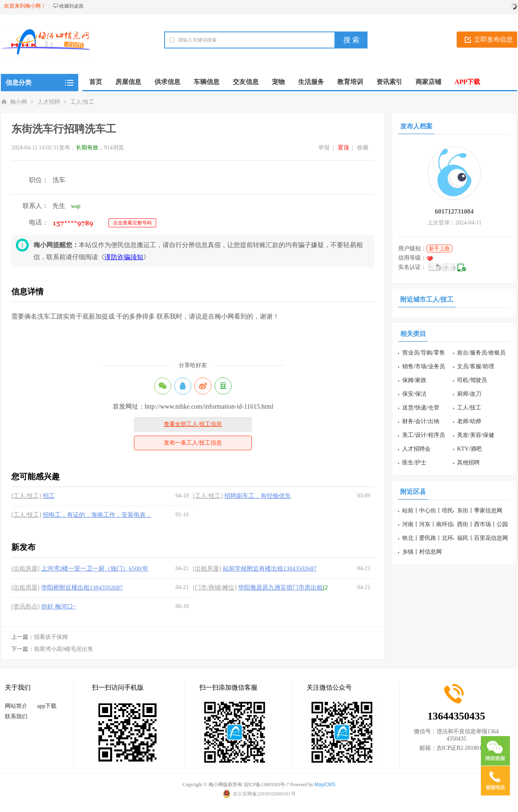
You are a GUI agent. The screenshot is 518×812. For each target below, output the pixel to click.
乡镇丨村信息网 (422, 552)
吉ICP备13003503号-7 (266, 785)
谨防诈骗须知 (124, 257)
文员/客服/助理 (476, 366)
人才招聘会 (416, 449)
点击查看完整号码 (132, 223)
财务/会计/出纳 (421, 421)
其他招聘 (468, 463)
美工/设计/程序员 (424, 435)
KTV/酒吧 (469, 449)
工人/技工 (82, 102)
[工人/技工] (26, 496)
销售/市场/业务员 (424, 366)
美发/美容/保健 (476, 435)
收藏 (363, 148)
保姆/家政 (414, 380)
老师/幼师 (469, 421)
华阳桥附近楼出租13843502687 (82, 587)
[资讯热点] (25, 606)
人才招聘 (49, 102)
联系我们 (16, 717)
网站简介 (16, 706)
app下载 (47, 706)
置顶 (343, 148)
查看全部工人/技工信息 (193, 424)
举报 (324, 148)
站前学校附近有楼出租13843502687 (270, 569)
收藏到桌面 (71, 6)
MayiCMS (325, 785)
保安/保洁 (414, 394)
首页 (96, 82)
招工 (49, 496)
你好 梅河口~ (59, 606)
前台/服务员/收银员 (481, 353)
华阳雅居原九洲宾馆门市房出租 (280, 587)
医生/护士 (414, 463)
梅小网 (19, 102)
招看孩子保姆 (51, 637)
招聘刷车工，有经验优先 (258, 496)
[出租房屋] (25, 569)
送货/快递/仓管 (421, 408)
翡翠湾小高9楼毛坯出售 (64, 649)
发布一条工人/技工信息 (193, 443)
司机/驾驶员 (472, 380)
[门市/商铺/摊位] (215, 587)
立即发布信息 (493, 39)
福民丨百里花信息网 (482, 538)
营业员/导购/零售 (424, 353)
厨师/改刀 (469, 394)
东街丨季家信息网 (480, 511)
